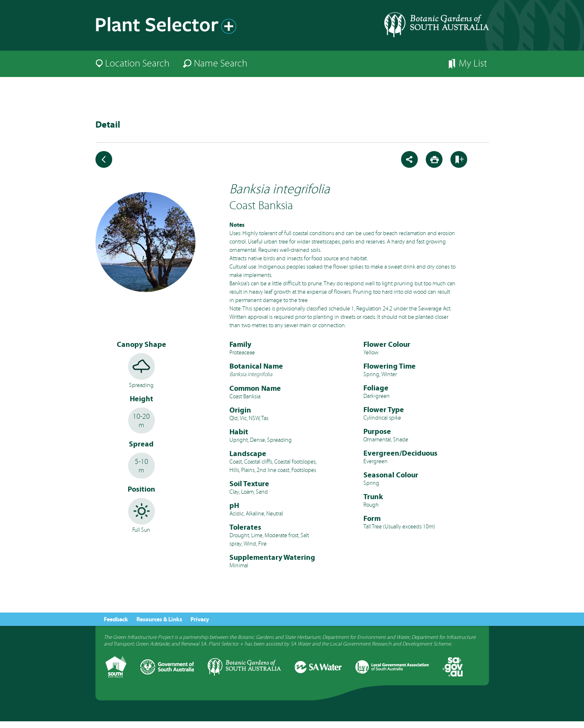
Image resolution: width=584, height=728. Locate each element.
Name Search (221, 63)
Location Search (137, 63)
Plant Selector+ (169, 28)
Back (104, 159)
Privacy (200, 619)
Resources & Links (159, 619)
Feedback (116, 619)
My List (473, 63)
